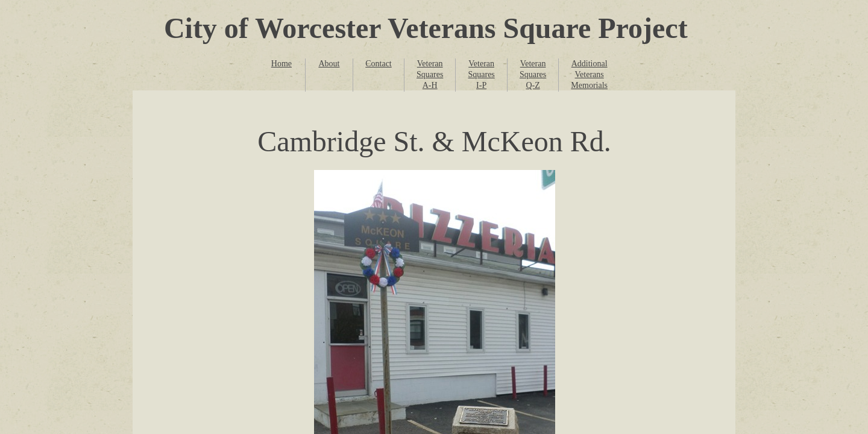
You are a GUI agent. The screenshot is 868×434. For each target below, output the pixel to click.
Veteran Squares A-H (430, 74)
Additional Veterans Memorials (589, 74)
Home (281, 64)
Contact (379, 64)
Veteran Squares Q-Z (533, 74)
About (329, 64)
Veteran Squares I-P (481, 74)
